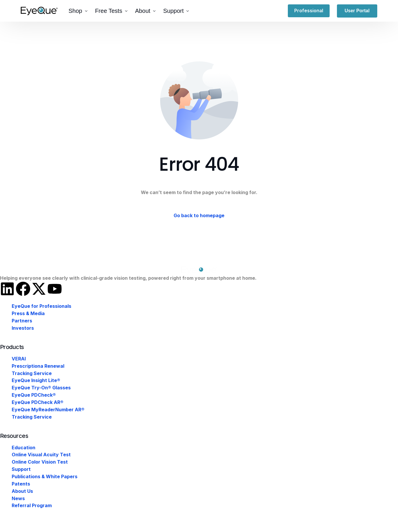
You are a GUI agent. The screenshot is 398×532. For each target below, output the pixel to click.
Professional (309, 11)
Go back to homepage (199, 216)
